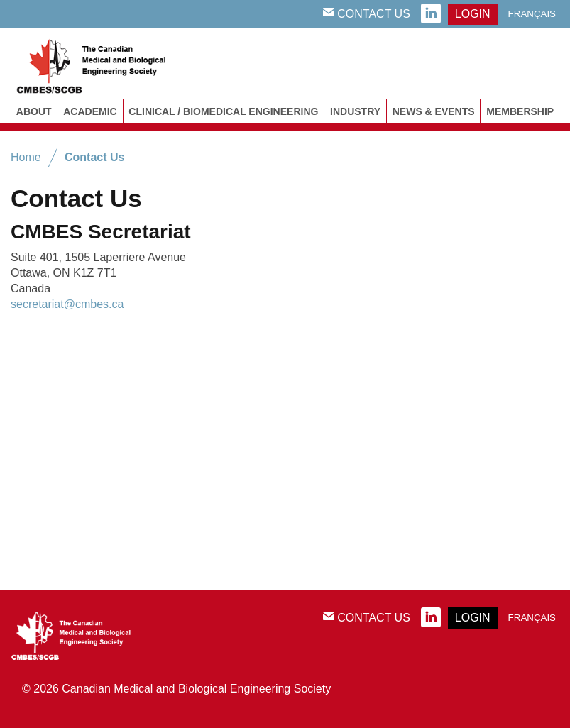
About (34, 111)
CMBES (106, 64)
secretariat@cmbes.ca (67, 304)
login (473, 14)
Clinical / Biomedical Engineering (223, 111)
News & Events (434, 111)
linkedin (431, 14)
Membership (520, 111)
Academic (90, 111)
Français (532, 14)
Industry (355, 111)
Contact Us (367, 13)
